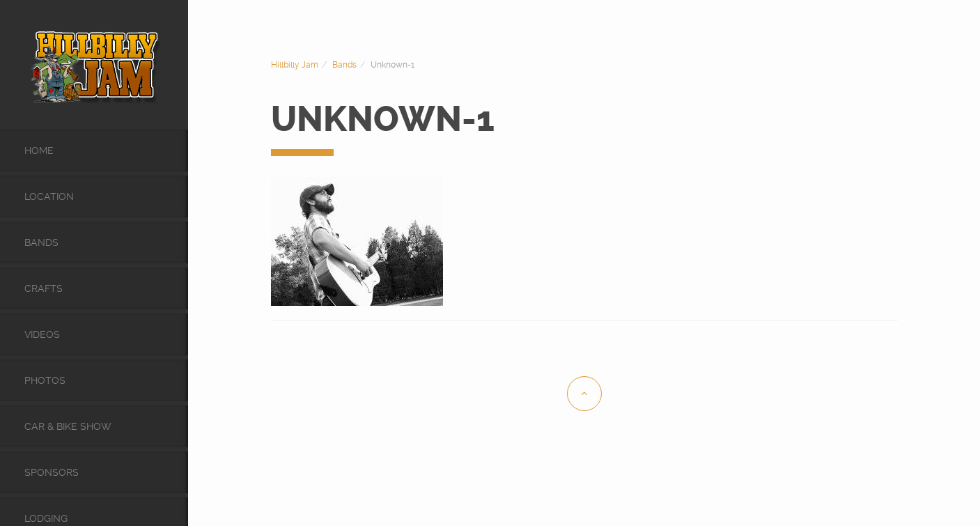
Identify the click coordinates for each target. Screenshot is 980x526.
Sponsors (52, 472)
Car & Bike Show (68, 426)
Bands (41, 242)
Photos (45, 380)
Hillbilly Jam (295, 65)
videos (42, 334)
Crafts (44, 288)
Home (39, 150)
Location (49, 196)
